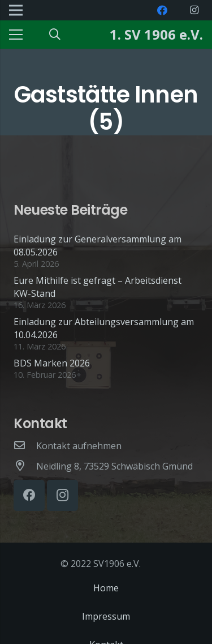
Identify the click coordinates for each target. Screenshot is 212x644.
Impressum (106, 616)
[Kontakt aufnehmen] (25, 446)
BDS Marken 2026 (52, 363)
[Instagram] (194, 10)
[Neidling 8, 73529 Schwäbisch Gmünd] (25, 466)
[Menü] (16, 35)
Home (106, 588)
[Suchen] (55, 35)
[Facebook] (162, 10)
